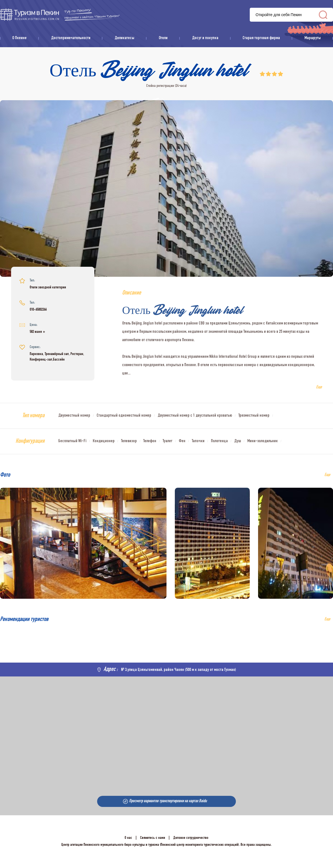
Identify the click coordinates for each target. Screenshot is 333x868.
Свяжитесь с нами (153, 838)
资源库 (60, 15)
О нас (128, 838)
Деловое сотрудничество (191, 838)
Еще (327, 620)
